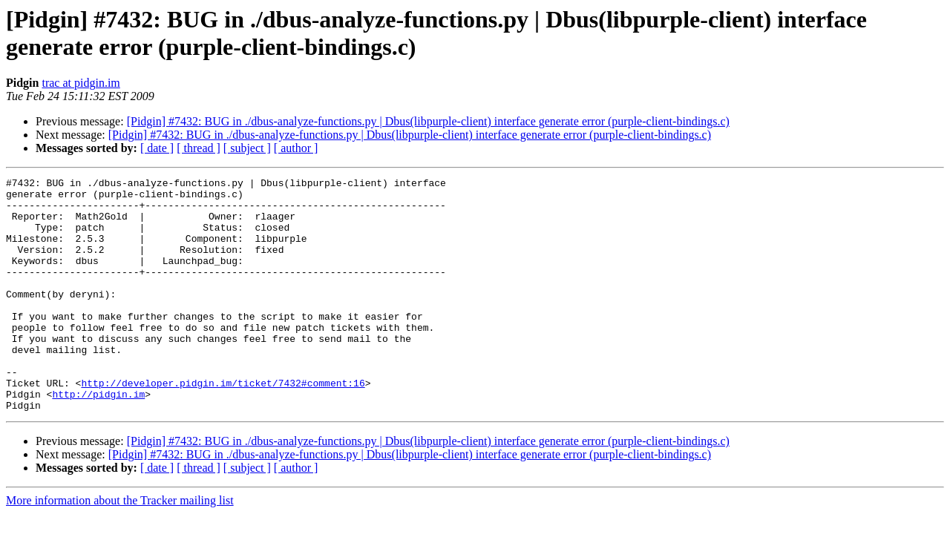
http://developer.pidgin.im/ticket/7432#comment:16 (223, 425)
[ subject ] (247, 148)
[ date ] (157, 148)
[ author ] (296, 148)
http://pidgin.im (98, 438)
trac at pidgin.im (81, 83)
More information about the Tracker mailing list (120, 547)
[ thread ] (199, 148)
